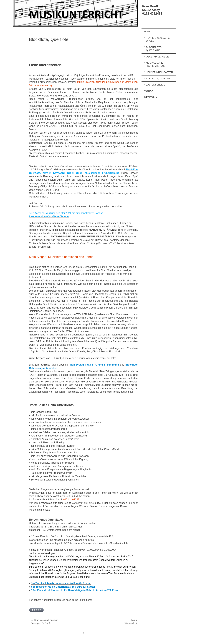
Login (134, 620)
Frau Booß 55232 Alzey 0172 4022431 (152, 10)
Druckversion (40, 620)
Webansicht (131, 623)
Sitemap (54, 620)
